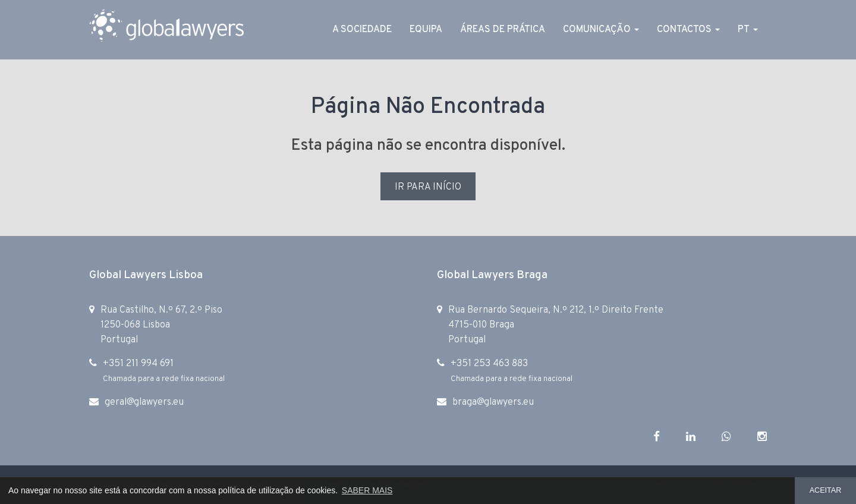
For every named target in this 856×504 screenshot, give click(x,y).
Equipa (426, 30)
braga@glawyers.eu (493, 402)
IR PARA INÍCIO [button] (428, 187)
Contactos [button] (688, 30)
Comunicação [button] (601, 30)
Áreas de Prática (503, 30)
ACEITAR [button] (826, 490)
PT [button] (748, 30)
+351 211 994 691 (138, 364)
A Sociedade (362, 30)
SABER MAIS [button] (367, 490)
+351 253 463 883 (489, 364)
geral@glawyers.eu (144, 402)
